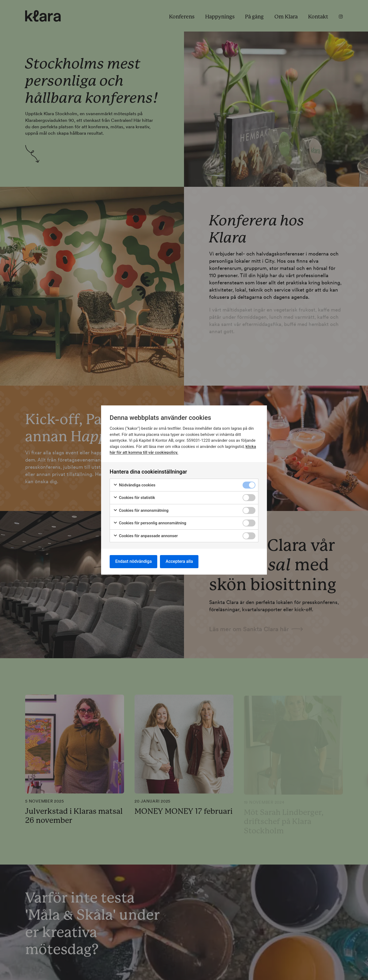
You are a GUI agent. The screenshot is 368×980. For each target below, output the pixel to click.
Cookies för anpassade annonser (145, 536)
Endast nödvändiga (133, 561)
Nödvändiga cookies (134, 485)
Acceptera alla (179, 561)
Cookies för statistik (134, 498)
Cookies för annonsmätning (141, 511)
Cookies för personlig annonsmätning (150, 523)
